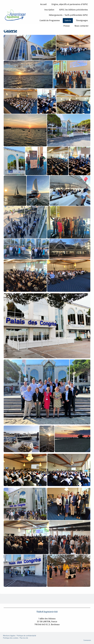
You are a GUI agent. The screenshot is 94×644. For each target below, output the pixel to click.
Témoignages (82, 20)
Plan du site (24, 638)
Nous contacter (82, 26)
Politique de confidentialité (26, 636)
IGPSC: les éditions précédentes (73, 10)
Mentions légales (9, 636)
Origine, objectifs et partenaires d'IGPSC (70, 4)
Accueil (43, 4)
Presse (67, 26)
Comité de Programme (50, 20)
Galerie (68, 20)
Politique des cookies (11, 638)
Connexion (87, 640)
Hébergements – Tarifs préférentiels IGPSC (68, 15)
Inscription (49, 10)
